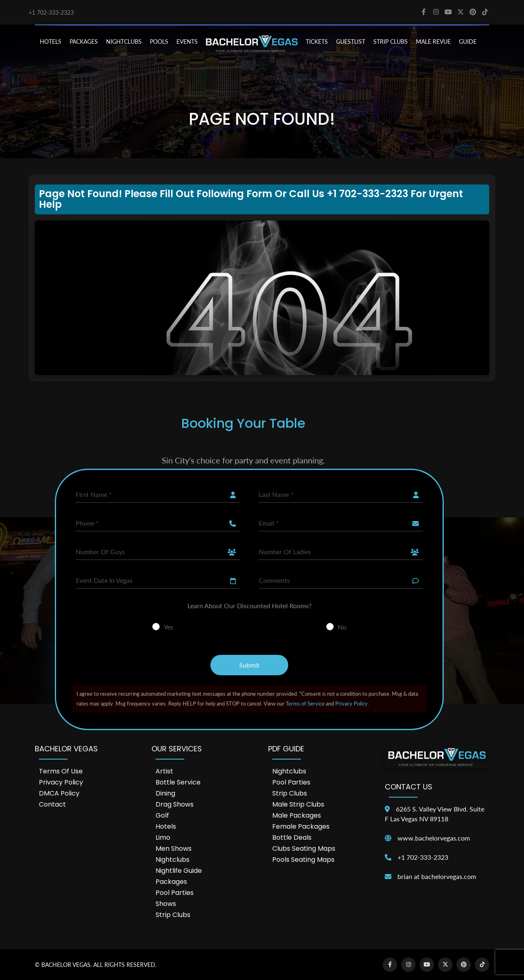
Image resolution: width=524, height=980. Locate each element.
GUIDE (468, 42)
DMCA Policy (59, 793)
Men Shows (174, 849)
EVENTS (187, 42)
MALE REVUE (433, 42)
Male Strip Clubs (298, 804)
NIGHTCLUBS (124, 42)
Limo (163, 837)
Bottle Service (178, 782)
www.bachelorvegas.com (434, 838)
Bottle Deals (292, 837)
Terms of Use (61, 771)
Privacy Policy (351, 704)
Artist (164, 771)
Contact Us (409, 787)
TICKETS (317, 42)
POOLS (159, 42)
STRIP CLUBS (391, 42)
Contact (52, 804)
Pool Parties (175, 893)
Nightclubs (173, 860)
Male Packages (297, 815)
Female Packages (301, 826)
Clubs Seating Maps (304, 849)
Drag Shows (175, 804)
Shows (166, 904)
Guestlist (351, 42)
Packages (171, 882)
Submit (249, 665)
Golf (162, 815)
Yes (168, 627)
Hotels (166, 826)
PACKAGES (84, 42)
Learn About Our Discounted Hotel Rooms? (250, 606)
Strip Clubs (173, 915)
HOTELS (51, 42)
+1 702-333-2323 (51, 12)
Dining (165, 793)
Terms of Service (305, 704)
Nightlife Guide (179, 871)
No (342, 627)
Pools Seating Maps (303, 860)
